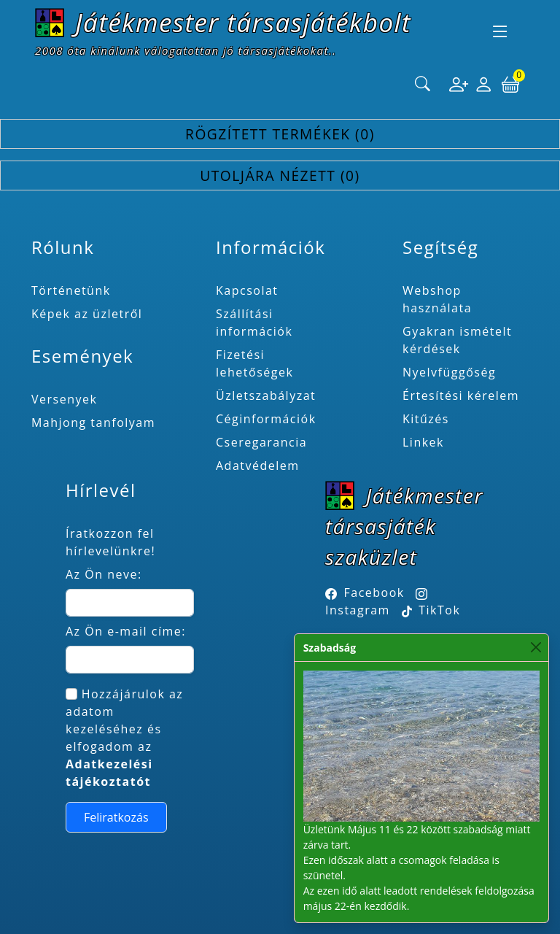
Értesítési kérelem (461, 395)
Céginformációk (266, 419)
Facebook (374, 593)
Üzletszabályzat (266, 395)
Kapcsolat (247, 290)
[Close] (536, 648)
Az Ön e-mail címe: (126, 631)
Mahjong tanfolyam (93, 422)
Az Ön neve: (104, 574)
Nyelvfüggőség (449, 372)
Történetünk (71, 290)
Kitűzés (426, 419)
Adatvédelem (258, 466)
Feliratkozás (116, 817)
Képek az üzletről (87, 314)
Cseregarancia (261, 442)
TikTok (431, 610)
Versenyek (64, 399)
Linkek (423, 442)
